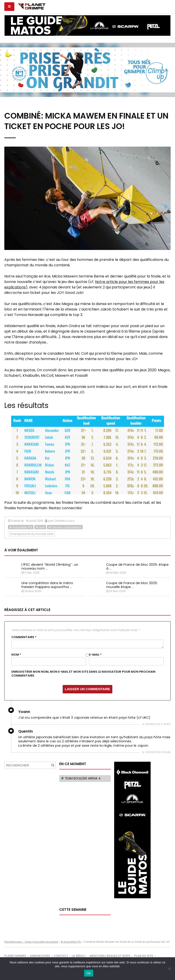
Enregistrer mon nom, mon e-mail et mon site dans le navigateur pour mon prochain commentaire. (83, 674)
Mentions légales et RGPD (110, 956)
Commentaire (24, 637)
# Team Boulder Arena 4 (81, 778)
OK (89, 973)
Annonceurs (40, 956)
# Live (40, 527)
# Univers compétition (65, 527)
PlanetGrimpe (15, 956)
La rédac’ (79, 956)
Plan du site (144, 956)
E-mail (95, 655)
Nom (16, 655)
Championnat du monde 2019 (31, 534)
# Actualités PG (21, 527)
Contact (61, 956)
